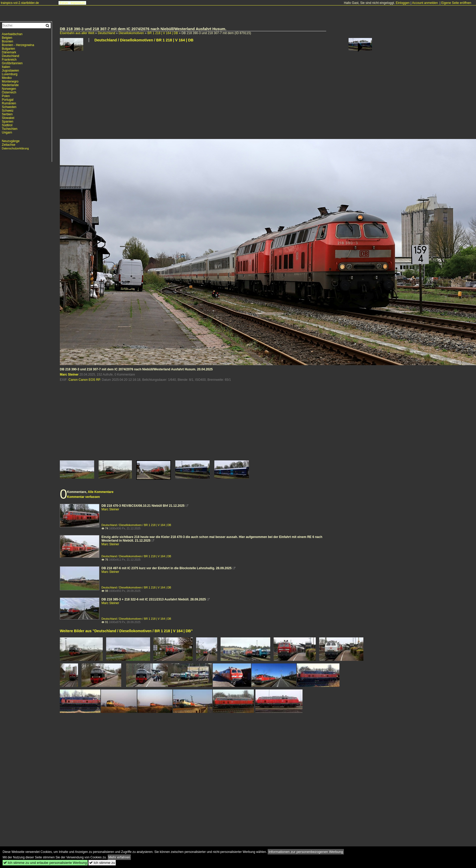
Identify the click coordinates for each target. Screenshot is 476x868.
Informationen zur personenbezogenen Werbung (306, 852)
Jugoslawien (10, 71)
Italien (6, 67)
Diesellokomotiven (131, 33)
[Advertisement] (194, 93)
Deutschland (107, 33)
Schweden (9, 107)
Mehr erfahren (119, 857)
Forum (64, 3)
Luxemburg (10, 74)
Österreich (9, 92)
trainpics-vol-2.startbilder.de (20, 3)
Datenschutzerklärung (15, 148)
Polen (6, 96)
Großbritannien (12, 63)
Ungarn (7, 132)
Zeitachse (9, 145)
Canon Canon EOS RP (84, 380)
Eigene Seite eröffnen (456, 3)
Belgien (7, 38)
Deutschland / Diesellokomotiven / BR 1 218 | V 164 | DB (144, 40)
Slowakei (8, 118)
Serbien (7, 114)
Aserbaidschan (12, 34)
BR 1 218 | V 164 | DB (163, 33)
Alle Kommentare (101, 492)
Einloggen (403, 3)
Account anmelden (425, 3)
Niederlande (10, 85)
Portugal (8, 100)
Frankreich (9, 60)
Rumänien (9, 103)
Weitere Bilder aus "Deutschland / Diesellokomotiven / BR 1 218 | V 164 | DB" (126, 631)
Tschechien (10, 129)
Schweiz (8, 111)
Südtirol (7, 125)
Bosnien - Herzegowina (18, 45)
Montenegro (10, 81)
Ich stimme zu (102, 863)
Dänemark (9, 52)
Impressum (78, 3)
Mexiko (7, 78)
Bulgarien (8, 49)
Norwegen (9, 89)
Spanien (8, 122)
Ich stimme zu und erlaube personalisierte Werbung (45, 863)
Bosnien (7, 41)
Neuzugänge (11, 141)
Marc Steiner (69, 375)
